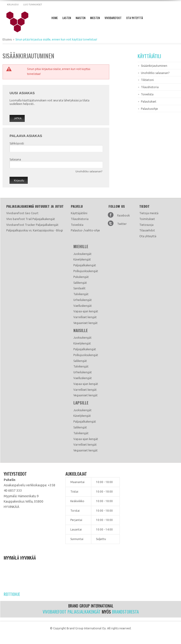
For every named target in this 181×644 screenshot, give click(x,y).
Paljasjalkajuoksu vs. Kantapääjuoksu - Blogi (35, 230)
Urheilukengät (83, 300)
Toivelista (77, 225)
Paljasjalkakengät (85, 265)
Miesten (95, 18)
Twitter (122, 224)
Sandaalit (79, 288)
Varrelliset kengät (85, 317)
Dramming (20, 22)
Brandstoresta (125, 612)
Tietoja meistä (149, 213)
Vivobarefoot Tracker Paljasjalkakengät (32, 225)
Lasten (67, 18)
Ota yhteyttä (148, 236)
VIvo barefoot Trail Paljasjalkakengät (31, 219)
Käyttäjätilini (79, 213)
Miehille (81, 247)
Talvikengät (81, 294)
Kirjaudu (13, 5)
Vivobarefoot (113, 18)
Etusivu (7, 39)
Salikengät (80, 283)
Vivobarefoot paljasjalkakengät (72, 612)
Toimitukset (147, 219)
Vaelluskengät (83, 306)
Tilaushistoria (80, 219)
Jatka (18, 118)
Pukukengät (81, 277)
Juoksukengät (82, 254)
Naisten (81, 18)
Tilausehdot (147, 230)
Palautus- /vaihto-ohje (85, 230)
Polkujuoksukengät (86, 271)
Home (55, 18)
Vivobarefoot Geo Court (22, 213)
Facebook (123, 215)
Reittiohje (12, 594)
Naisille (81, 330)
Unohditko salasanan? (89, 171)
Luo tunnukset (33, 5)
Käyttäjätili (149, 56)
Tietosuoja (146, 225)
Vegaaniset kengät (85, 323)
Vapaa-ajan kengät (86, 311)
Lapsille (81, 403)
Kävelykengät (82, 259)
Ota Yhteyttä (135, 18)
